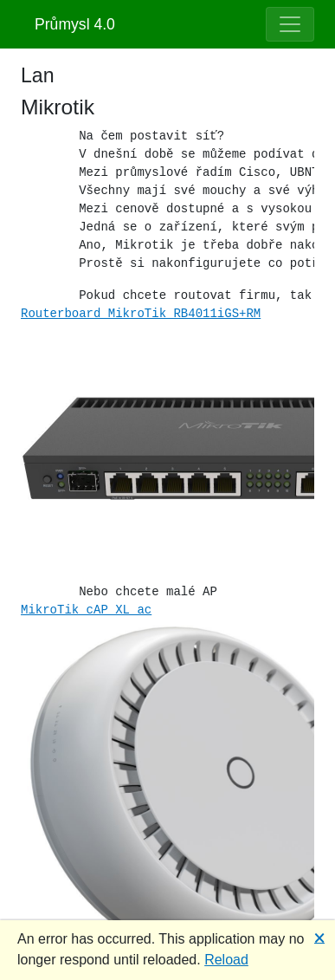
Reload (226, 960)
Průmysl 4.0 (75, 24)
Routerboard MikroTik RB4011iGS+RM (141, 314)
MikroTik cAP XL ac (86, 610)
